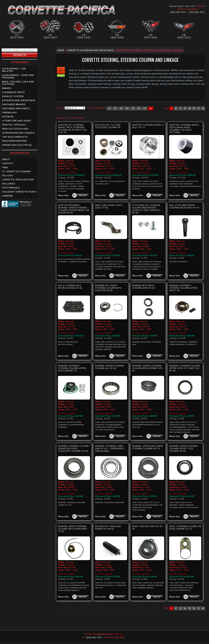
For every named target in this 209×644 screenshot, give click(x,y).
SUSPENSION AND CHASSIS (18, 133)
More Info (63, 195)
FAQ (5, 167)
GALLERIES (9, 184)
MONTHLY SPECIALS (14, 125)
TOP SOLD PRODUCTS (15, 137)
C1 (109, 108)
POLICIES (7, 176)
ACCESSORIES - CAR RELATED (14, 70)
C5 (133, 108)
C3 (121, 108)
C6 (139, 108)
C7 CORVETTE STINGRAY (17, 171)
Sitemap (118, 634)
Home (61, 50)
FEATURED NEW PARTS (16, 109)
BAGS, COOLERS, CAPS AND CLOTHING (18, 83)
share (61, 75)
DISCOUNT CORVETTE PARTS (19, 192)
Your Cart (190, 6)
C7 (145, 108)
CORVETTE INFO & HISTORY (18, 180)
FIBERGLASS (9, 113)
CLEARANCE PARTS (13, 92)
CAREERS (7, 196)
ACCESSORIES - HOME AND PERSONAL (18, 76)
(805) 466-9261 (197, 12)
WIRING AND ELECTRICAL (17, 145)
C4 (127, 108)
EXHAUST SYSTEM (13, 96)
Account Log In (176, 6)
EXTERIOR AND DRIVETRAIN (19, 100)
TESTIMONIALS (11, 188)
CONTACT (8, 163)
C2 (115, 108)
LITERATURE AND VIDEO (16, 121)
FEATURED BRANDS (14, 104)
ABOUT (6, 159)
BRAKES (7, 88)
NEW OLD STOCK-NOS (15, 129)
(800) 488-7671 (178, 12)
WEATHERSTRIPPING (14, 141)
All (151, 108)
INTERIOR (8, 117)
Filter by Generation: (97, 108)
